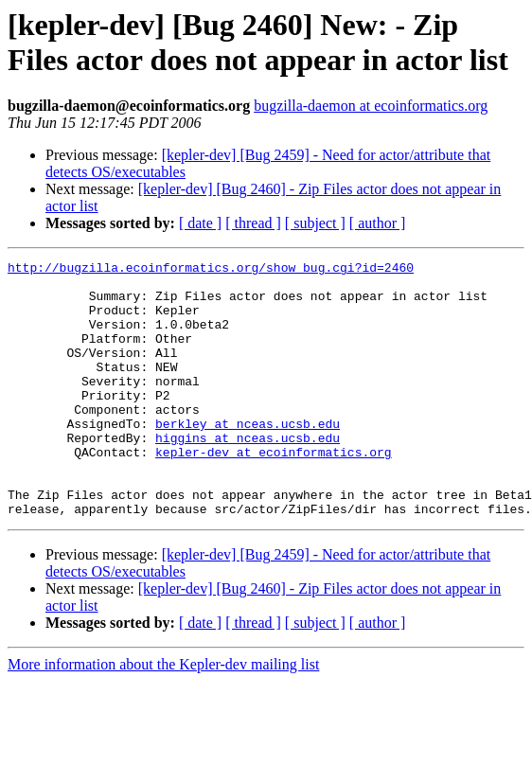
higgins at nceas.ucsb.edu (248, 474)
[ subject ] (315, 223)
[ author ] (378, 223)
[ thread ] (253, 223)
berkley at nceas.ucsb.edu (248, 457)
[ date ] (200, 223)
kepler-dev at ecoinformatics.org (274, 491)
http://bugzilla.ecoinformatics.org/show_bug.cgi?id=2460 (211, 270)
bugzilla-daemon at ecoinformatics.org (371, 106)
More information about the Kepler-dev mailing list (163, 715)
